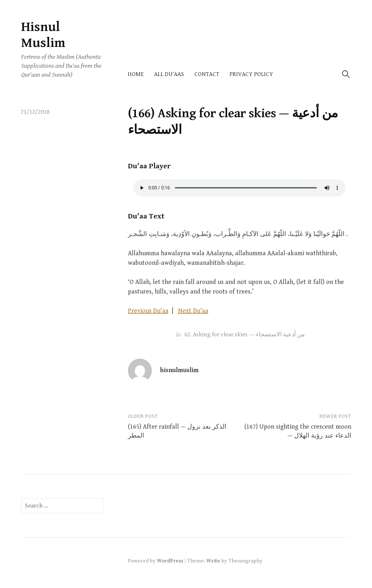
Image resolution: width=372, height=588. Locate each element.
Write (213, 561)
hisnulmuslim (179, 370)
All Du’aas (169, 74)
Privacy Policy (251, 74)
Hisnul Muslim (43, 35)
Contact (207, 74)
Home (136, 74)
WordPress (170, 561)
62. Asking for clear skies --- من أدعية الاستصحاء (245, 335)
